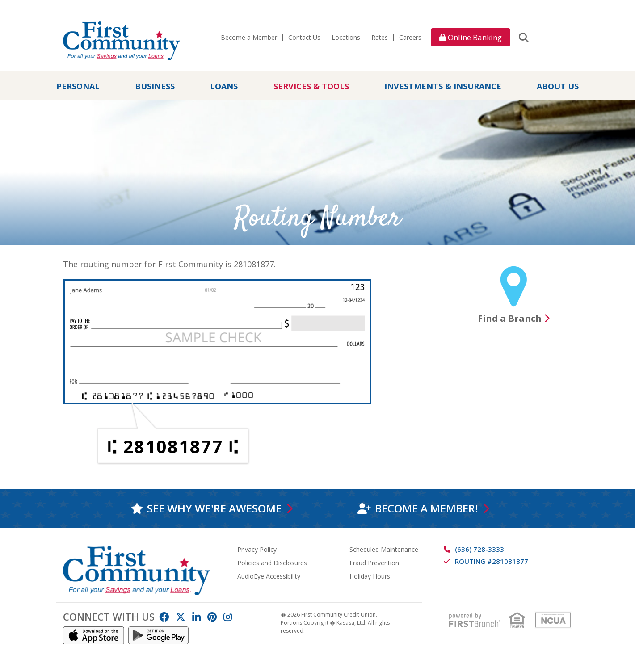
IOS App (93, 635)
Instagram (228, 617)
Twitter (181, 617)
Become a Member (249, 38)
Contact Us (304, 38)
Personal (78, 86)
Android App (159, 635)
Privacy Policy (257, 549)
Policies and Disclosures (272, 562)
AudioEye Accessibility (269, 576)
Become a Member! (427, 508)
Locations (346, 38)
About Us (558, 86)
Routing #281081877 (492, 561)
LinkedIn (196, 617)
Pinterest (212, 617)
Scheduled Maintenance (384, 549)
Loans (224, 86)
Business (155, 86)
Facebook (164, 617)
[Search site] (524, 37)
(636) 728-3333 (479, 549)
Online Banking (471, 37)
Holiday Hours (370, 576)
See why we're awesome (214, 508)
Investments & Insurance (443, 86)
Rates (380, 38)
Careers (410, 38)
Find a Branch (510, 318)
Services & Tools (311, 86)
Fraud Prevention (374, 562)
